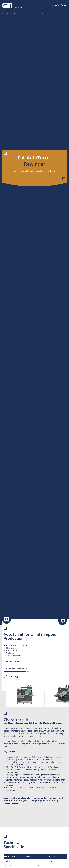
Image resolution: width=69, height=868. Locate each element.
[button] (56, 6)
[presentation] (6, 677)
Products (5, 14)
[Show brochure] (7, 619)
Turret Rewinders (38, 14)
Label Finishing (20, 14)
